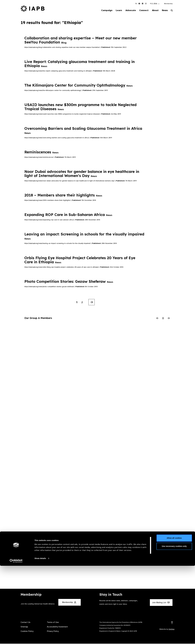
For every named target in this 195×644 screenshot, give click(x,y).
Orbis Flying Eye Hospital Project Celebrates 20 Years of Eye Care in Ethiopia (80, 260)
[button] (155, 4)
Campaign (102, 10)
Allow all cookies (174, 616)
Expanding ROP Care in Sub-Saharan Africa (68, 215)
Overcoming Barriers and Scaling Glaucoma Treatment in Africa (83, 131)
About (154, 10)
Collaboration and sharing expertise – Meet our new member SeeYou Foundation (81, 40)
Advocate (127, 10)
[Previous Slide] (158, 319)
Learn (115, 10)
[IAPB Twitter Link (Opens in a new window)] (136, 4)
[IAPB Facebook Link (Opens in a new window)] (139, 4)
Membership (168, 4)
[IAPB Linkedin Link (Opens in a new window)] (143, 4)
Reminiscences (41, 152)
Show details (40, 637)
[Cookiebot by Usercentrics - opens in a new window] (16, 639)
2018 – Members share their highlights (63, 195)
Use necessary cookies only (174, 624)
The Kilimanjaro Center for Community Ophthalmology (78, 86)
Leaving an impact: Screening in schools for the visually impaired (84, 236)
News (164, 10)
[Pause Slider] (163, 319)
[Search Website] (172, 11)
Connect (142, 10)
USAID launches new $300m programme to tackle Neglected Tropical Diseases (80, 107)
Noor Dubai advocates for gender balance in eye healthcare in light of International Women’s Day (82, 174)
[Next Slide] (169, 319)
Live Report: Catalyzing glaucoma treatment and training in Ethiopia (80, 64)
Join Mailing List (161, 603)
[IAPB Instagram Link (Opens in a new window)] (146, 4)
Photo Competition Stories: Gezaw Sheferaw (69, 282)
